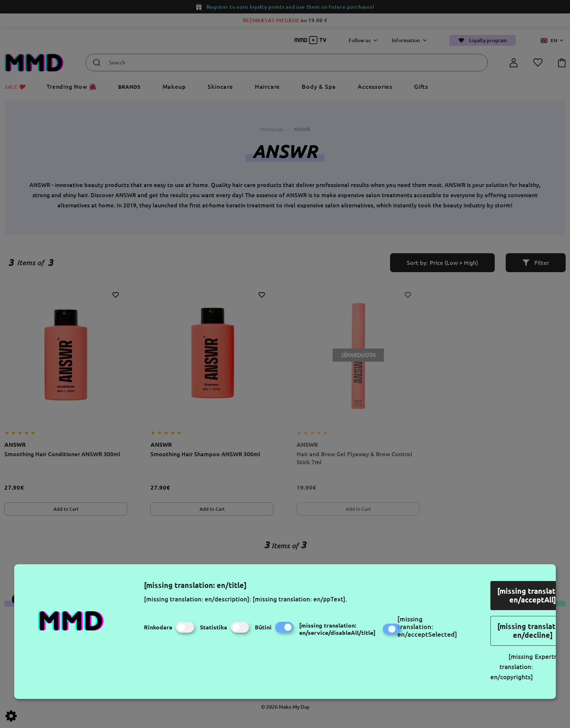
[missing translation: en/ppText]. (300, 599)
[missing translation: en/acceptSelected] (427, 626)
